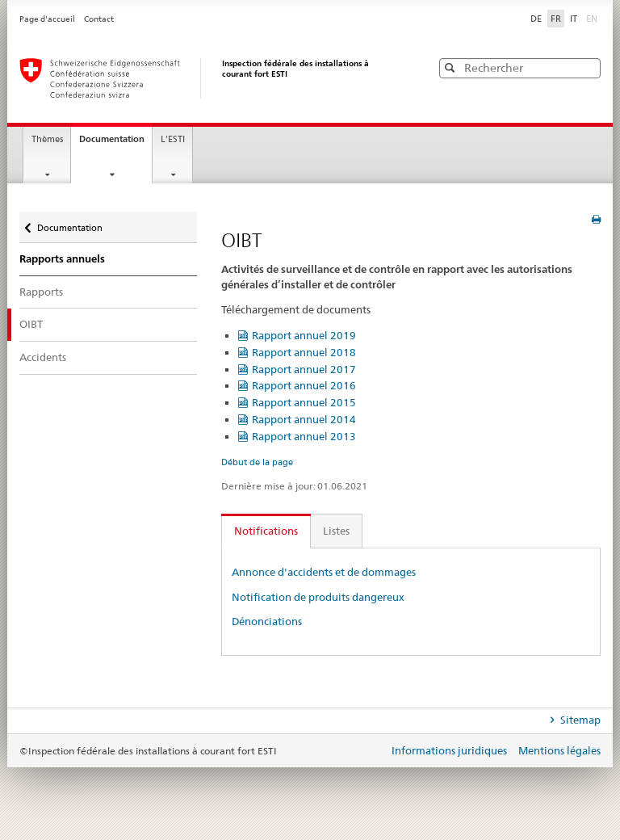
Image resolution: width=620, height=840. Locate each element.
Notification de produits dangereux (318, 597)
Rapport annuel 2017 (304, 369)
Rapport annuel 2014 (304, 419)
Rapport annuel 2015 (304, 402)
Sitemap (579, 720)
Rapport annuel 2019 (304, 335)
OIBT (31, 324)
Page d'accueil (48, 19)
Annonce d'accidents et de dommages (324, 572)
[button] (587, 67)
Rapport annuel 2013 (304, 436)
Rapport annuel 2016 (304, 385)
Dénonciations (267, 621)
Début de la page (257, 462)
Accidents (43, 357)
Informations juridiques (450, 750)
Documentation (115, 144)
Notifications (266, 531)
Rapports (41, 292)
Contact (99, 19)
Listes (336, 531)
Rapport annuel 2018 (304, 352)
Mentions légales (559, 750)
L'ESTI (173, 139)
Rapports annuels (62, 258)
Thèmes (47, 139)
